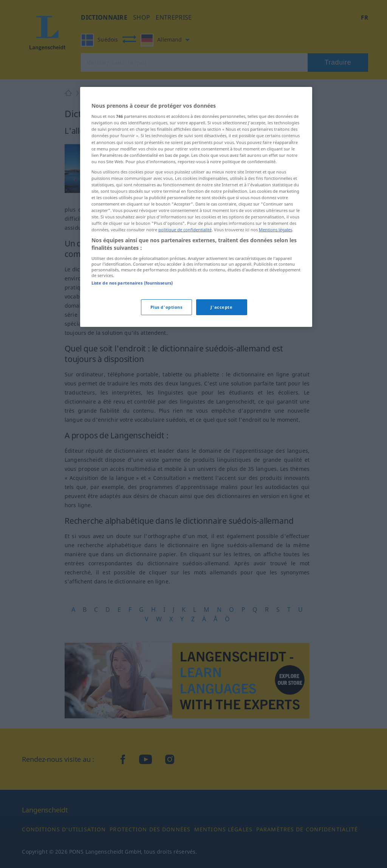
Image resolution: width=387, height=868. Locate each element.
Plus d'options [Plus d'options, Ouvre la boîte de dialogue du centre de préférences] (166, 307)
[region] (196, 207)
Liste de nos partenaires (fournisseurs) (132, 283)
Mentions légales (276, 230)
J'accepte (221, 307)
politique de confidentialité (185, 230)
